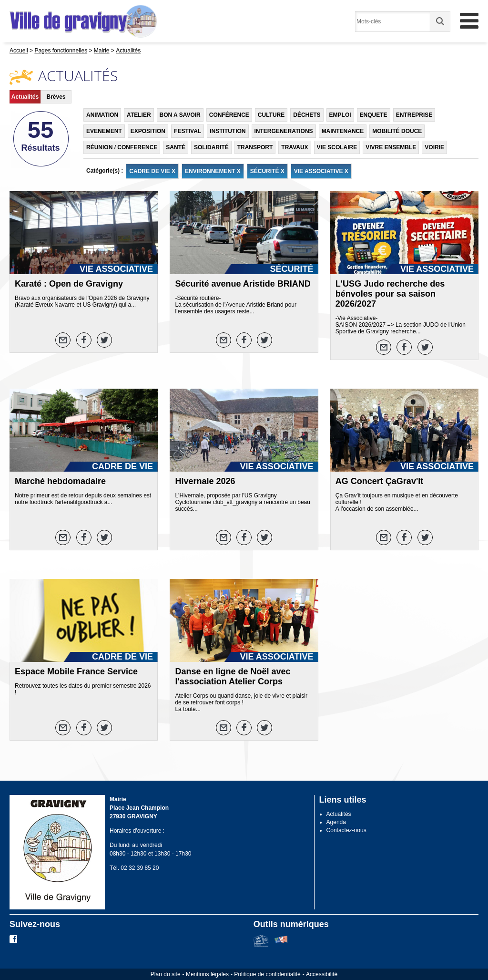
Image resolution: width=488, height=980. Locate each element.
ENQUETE (374, 115)
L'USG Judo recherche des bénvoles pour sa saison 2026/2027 (390, 294)
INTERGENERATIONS (284, 131)
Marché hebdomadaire (60, 481)
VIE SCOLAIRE (337, 147)
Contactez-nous (346, 830)
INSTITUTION (228, 131)
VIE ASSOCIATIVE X (321, 171)
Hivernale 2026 (205, 481)
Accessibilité (322, 974)
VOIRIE (434, 147)
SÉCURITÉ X (267, 171)
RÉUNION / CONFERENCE (122, 147)
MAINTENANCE (343, 131)
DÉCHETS (307, 115)
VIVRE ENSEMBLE (391, 147)
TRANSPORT (255, 147)
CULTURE (271, 115)
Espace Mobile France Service (76, 671)
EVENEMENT (104, 131)
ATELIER (139, 115)
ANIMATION (102, 115)
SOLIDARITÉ (211, 147)
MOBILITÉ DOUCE (397, 131)
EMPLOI (340, 115)
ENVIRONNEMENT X (213, 171)
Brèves (56, 97)
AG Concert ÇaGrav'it (379, 481)
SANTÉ (176, 147)
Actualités (25, 97)
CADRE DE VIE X (152, 171)
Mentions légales (207, 974)
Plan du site (166, 974)
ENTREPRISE (414, 115)
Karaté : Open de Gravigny (69, 284)
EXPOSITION (148, 131)
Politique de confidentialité (267, 974)
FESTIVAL (188, 131)
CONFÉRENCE (229, 115)
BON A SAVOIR (180, 115)
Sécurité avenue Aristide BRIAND (243, 284)
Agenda (336, 822)
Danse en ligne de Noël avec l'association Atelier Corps (233, 676)
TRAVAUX (295, 147)
